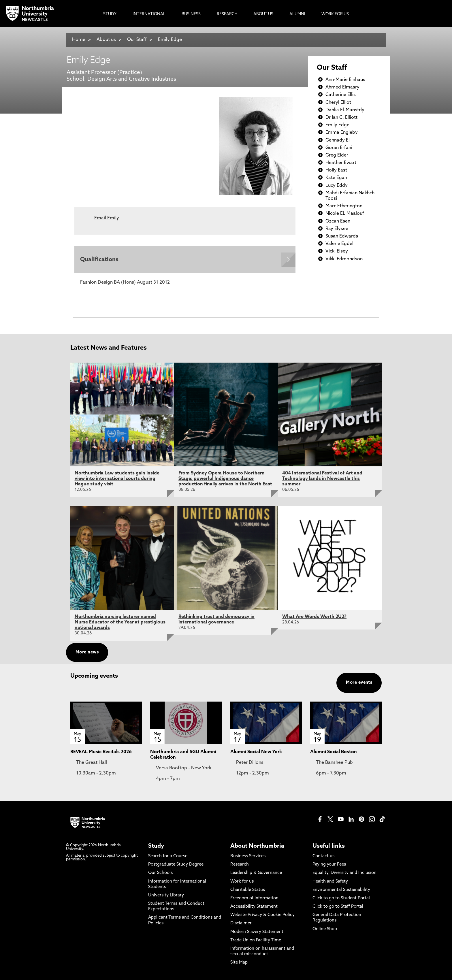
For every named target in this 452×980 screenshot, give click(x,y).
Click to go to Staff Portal (338, 907)
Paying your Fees (329, 865)
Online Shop (325, 929)
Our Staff (137, 40)
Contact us (323, 856)
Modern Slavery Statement (257, 932)
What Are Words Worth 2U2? (314, 617)
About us (106, 40)
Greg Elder (337, 155)
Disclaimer (241, 924)
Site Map (239, 963)
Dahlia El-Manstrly (345, 110)
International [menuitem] (149, 14)
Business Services (248, 856)
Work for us (242, 882)
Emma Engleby (342, 133)
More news (87, 652)
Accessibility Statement (254, 907)
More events (359, 683)
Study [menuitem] (110, 14)
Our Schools (160, 873)
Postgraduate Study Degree (176, 865)
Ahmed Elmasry (342, 87)
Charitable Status (248, 890)
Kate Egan (336, 178)
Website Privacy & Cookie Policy (262, 915)
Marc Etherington (344, 206)
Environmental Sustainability (341, 890)
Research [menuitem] (227, 14)
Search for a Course (168, 856)
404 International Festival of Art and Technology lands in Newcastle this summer (322, 479)
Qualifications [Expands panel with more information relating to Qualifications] (99, 260)
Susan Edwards (342, 236)
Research (240, 865)
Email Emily (107, 218)
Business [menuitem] (191, 14)
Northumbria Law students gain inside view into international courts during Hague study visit (117, 479)
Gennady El (338, 140)
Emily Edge (170, 40)
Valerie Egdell (340, 244)
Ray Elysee (337, 229)
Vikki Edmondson (344, 259)
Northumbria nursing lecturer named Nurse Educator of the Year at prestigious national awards (120, 622)
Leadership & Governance (256, 873)
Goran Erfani (339, 148)
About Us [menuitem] (263, 14)
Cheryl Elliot (338, 103)
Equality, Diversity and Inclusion (344, 873)
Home (79, 40)
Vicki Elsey (337, 251)
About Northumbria (257, 846)
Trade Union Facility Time (256, 940)
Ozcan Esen (338, 221)
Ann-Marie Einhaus (345, 80)
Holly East (336, 170)
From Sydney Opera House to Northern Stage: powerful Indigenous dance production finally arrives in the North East (225, 479)
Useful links (329, 846)
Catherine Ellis (341, 95)
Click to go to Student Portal (341, 898)
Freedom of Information (254, 898)
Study (156, 846)
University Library (166, 895)
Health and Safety (330, 882)
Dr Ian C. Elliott (341, 118)
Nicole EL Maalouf (345, 214)
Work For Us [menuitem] (335, 14)
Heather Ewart (341, 163)
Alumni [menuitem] (297, 14)
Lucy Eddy (337, 186)
